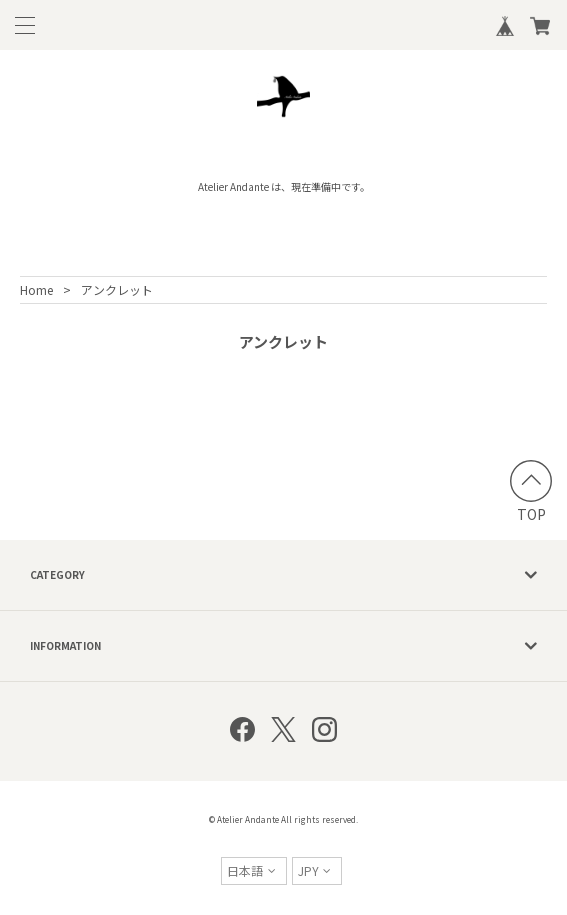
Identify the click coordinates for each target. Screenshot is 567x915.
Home (36, 289)
